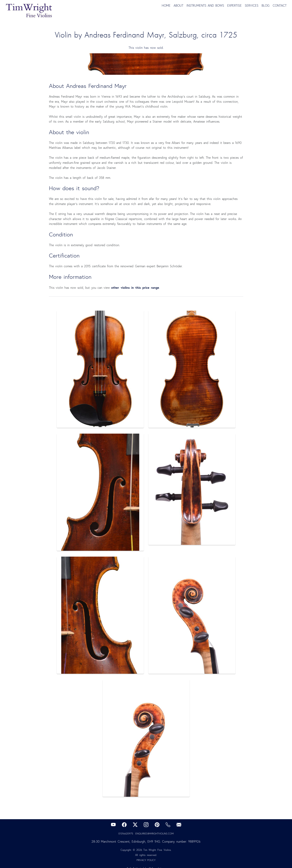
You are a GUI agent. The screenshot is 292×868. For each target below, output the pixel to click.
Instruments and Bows (205, 5)
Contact (280, 5)
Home (166, 5)
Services (252, 5)
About (178, 5)
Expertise (234, 5)
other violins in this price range (135, 287)
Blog (266, 5)
